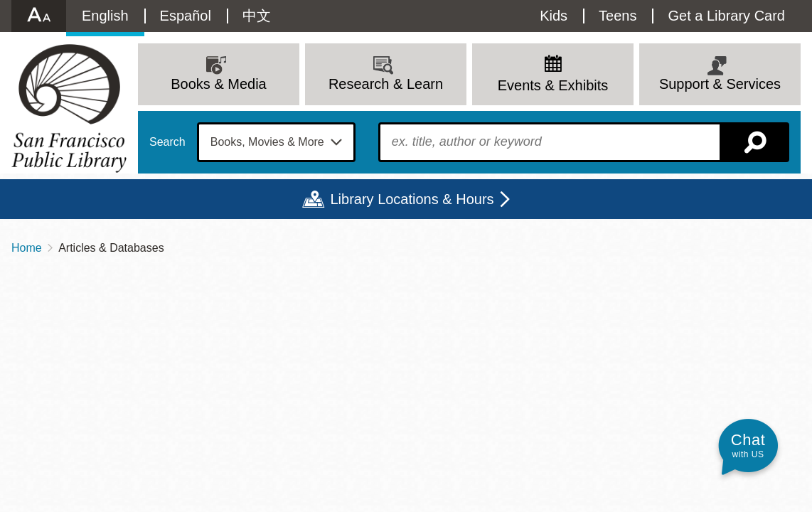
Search (167, 142)
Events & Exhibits (553, 85)
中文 (257, 16)
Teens (618, 16)
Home (27, 248)
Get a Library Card (726, 16)
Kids (554, 16)
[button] (748, 446)
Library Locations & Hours (412, 199)
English (105, 16)
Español (186, 16)
